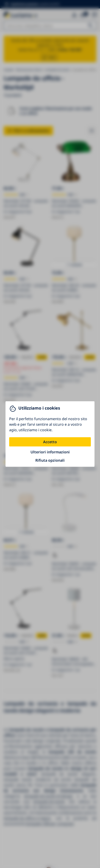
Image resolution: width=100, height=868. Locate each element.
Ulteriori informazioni (50, 452)
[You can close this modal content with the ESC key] (50, 434)
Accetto (50, 442)
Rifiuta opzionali (50, 460)
